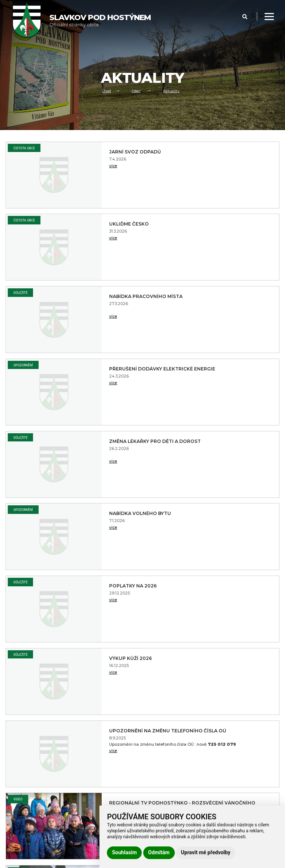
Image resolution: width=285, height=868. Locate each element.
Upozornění (163, 220)
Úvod (104, 90)
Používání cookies (93, 776)
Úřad (11, 776)
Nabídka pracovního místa (92, 227)
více (64, 168)
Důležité (20, 220)
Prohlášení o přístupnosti (101, 758)
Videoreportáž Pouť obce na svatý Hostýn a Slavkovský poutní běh (94, 522)
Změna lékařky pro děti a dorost (89, 299)
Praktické (16, 811)
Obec (136, 90)
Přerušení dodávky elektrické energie (229, 227)
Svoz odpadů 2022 (227, 586)
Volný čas (16, 785)
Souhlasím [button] (125, 852)
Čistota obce (24, 148)
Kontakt (14, 802)
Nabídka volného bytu (234, 297)
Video (157, 438)
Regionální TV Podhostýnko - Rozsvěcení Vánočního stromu (235, 450)
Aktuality (173, 90)
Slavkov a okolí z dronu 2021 (87, 589)
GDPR (81, 767)
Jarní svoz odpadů (89, 152)
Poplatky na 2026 (87, 369)
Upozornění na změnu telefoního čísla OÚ (94, 444)
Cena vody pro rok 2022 (229, 661)
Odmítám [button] (159, 852)
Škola (11, 793)
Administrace (19, 861)
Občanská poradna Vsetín (229, 516)
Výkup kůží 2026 (223, 369)
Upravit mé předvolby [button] (206, 852)
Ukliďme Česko (222, 152)
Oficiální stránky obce (100, 20)
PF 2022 (71, 658)
